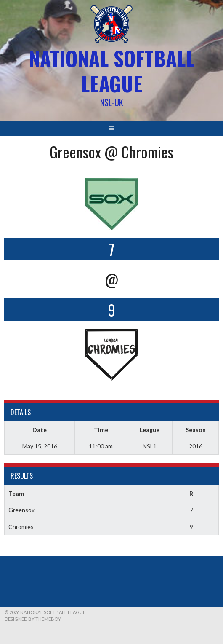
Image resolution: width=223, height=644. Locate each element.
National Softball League (111, 71)
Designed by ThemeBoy (33, 619)
